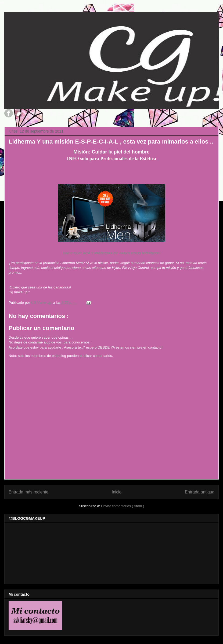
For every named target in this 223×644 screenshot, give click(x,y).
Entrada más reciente (28, 492)
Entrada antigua (200, 492)
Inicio (117, 492)
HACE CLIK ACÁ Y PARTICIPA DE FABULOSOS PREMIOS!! (111, 253)
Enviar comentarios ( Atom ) (123, 506)
